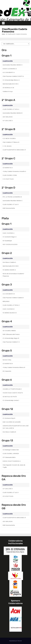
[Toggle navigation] (3, 23)
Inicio (4, 34)
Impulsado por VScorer (16, 641)
